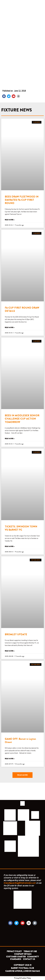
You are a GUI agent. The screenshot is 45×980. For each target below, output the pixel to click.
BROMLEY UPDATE (16, 634)
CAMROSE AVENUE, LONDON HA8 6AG (23, 971)
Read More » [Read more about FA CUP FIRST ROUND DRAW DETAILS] (10, 328)
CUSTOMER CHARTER (16, 957)
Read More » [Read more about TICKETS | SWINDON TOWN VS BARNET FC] (10, 547)
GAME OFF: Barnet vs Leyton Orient (20, 740)
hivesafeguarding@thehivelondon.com (20, 883)
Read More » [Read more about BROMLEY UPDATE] (10, 651)
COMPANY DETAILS (23, 954)
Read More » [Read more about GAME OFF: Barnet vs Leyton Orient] (10, 759)
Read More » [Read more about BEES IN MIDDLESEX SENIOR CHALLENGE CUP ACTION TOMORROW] (10, 439)
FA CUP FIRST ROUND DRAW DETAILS (22, 309)
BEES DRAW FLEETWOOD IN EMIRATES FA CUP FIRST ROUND (22, 200)
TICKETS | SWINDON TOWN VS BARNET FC (21, 528)
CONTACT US (29, 959)
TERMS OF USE (30, 951)
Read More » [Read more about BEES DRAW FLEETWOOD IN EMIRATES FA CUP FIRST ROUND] (10, 220)
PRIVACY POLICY (14, 951)
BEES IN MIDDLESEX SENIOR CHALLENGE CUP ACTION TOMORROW (22, 419)
